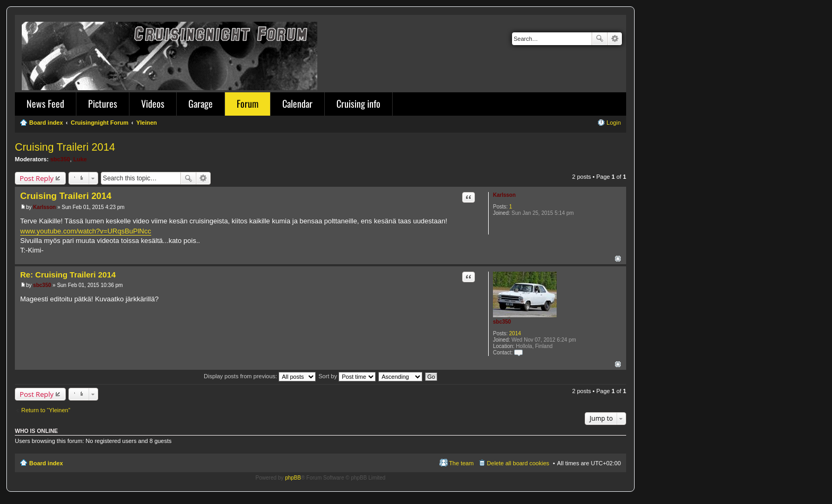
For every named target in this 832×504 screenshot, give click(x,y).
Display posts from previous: (260, 376)
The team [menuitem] (461, 463)
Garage (201, 103)
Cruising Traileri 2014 (65, 147)
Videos (153, 103)
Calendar (297, 103)
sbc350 (60, 159)
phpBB (293, 478)
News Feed (45, 103)
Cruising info (358, 103)
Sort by (347, 376)
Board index (46, 463)
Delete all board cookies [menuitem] (518, 463)
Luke (80, 159)
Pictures (103, 103)
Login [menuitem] (614, 123)
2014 (515, 333)
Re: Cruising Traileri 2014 (68, 275)
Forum (248, 103)
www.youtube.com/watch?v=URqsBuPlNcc (86, 231)
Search (600, 39)
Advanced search (615, 39)
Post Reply (37, 178)
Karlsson (504, 195)
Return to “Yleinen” (46, 410)
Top (618, 259)
